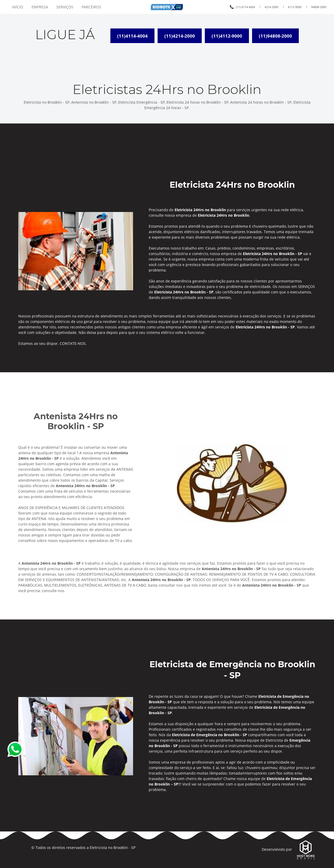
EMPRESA (40, 7)
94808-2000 (319, 7)
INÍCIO (18, 7)
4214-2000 (271, 7)
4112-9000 (295, 7)
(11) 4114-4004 (245, 7)
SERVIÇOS (65, 7)
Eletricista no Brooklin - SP (113, 848)
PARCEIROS (91, 7)
